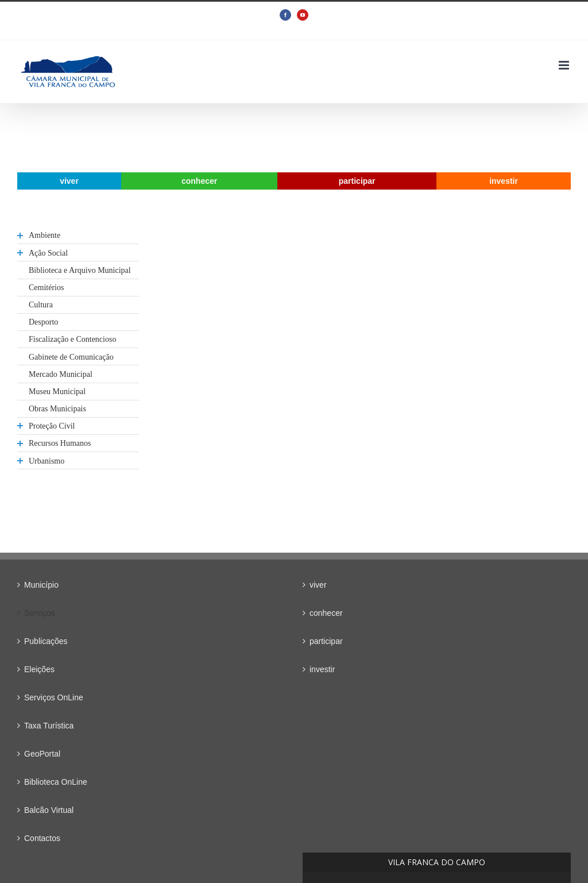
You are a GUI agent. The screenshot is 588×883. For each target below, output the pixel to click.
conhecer (326, 613)
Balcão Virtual (49, 810)
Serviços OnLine (54, 697)
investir (322, 669)
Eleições (39, 669)
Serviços (40, 613)
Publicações (46, 641)
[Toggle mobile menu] (565, 65)
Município (41, 585)
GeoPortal (42, 754)
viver (318, 585)
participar (326, 641)
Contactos (42, 838)
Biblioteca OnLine (56, 782)
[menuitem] (69, 181)
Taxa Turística (49, 726)
